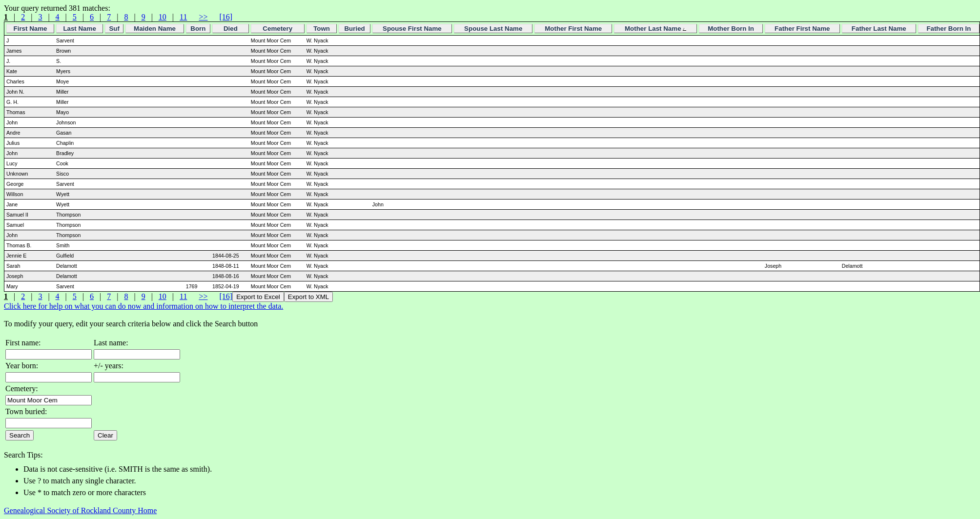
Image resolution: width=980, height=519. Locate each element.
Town (322, 29)
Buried (354, 29)
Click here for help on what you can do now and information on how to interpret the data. (143, 306)
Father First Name (802, 29)
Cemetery (277, 29)
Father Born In (949, 29)
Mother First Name (573, 29)
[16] (226, 17)
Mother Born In (731, 29)
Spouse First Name (412, 29)
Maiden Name (155, 29)
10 (163, 17)
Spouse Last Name (493, 29)
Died (231, 29)
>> (203, 17)
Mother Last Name (655, 29)
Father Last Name (879, 29)
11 (183, 17)
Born (198, 29)
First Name (31, 29)
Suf (114, 29)
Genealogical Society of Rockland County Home (80, 510)
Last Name (79, 29)
